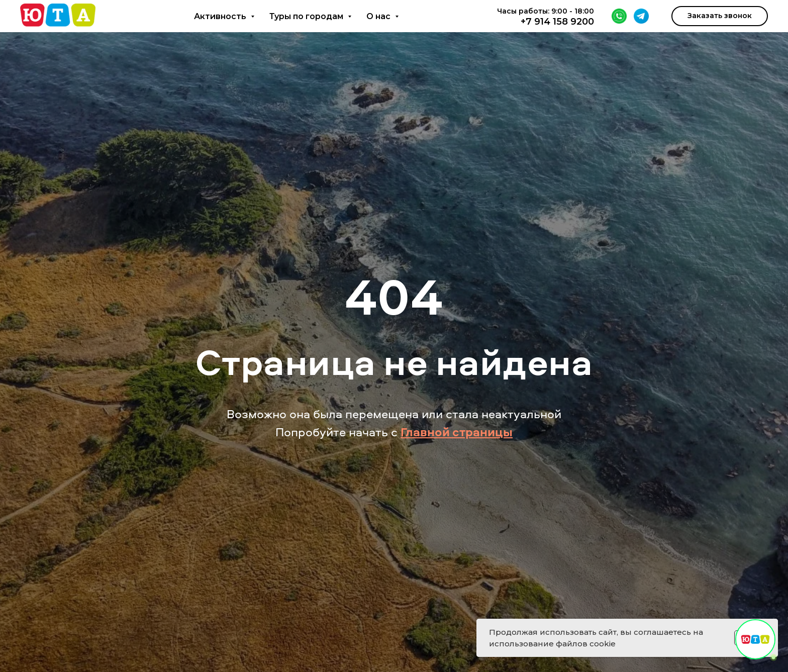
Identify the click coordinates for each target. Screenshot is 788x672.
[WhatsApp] (619, 16)
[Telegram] (641, 16)
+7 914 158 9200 (557, 22)
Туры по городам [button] (307, 16)
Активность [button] (221, 16)
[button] (720, 16)
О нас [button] (379, 16)
